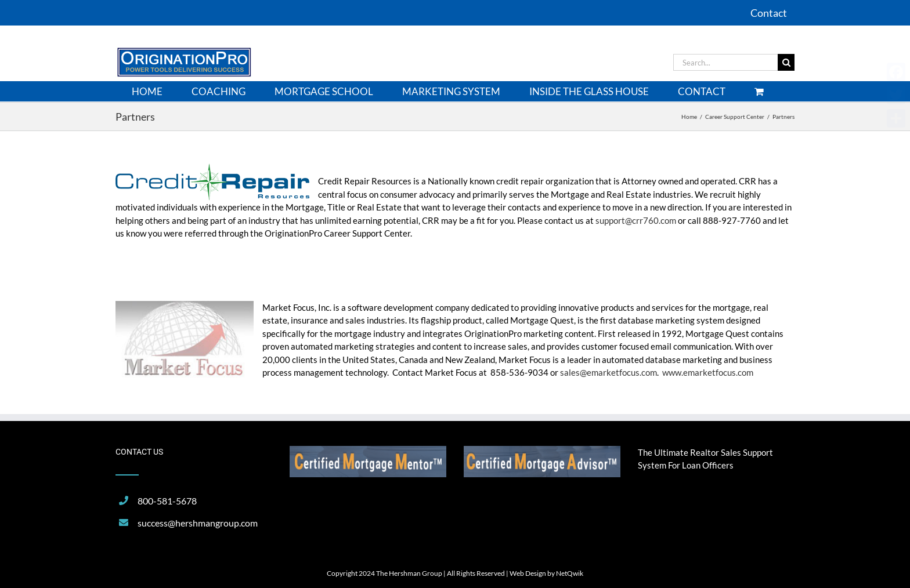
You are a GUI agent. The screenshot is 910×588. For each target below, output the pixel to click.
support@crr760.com (636, 220)
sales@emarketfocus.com (609, 372)
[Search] (786, 62)
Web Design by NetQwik (546, 573)
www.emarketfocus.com (708, 372)
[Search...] (725, 62)
